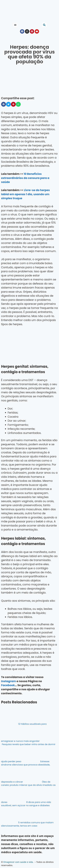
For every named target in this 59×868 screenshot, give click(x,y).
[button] (15, 25)
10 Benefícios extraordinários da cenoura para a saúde (25, 178)
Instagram (9, 681)
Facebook (8, 685)
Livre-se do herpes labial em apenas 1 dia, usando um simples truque (25, 194)
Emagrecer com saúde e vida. (18, 862)
